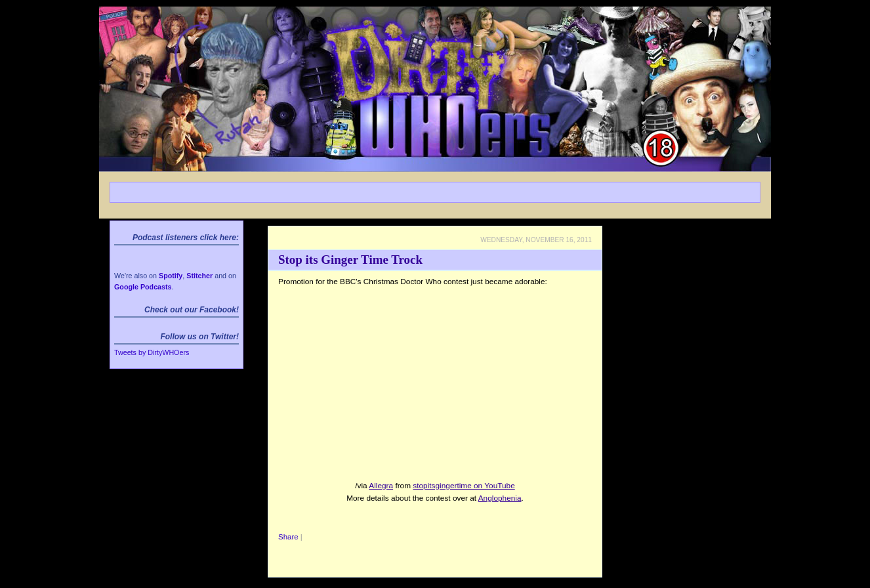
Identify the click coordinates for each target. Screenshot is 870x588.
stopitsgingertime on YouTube (464, 486)
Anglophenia (500, 498)
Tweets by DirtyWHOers (152, 352)
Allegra (381, 486)
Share (288, 537)
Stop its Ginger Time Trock (350, 260)
